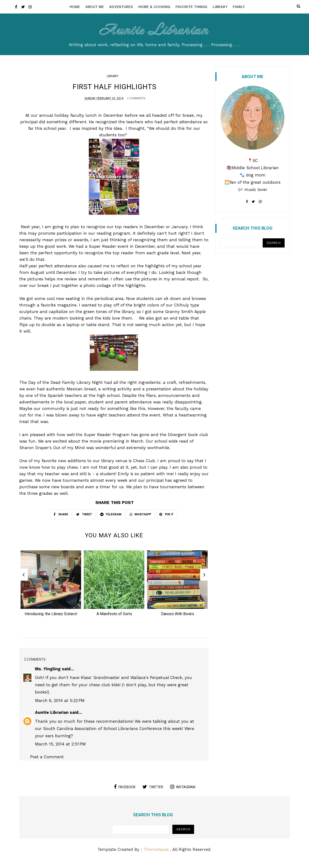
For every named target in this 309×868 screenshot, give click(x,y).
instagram (183, 789)
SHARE (61, 515)
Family (239, 7)
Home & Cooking (154, 7)
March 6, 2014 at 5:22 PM (60, 703)
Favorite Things (191, 7)
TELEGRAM (111, 515)
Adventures (121, 7)
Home (75, 7)
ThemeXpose (156, 852)
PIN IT (166, 515)
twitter (153, 789)
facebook (125, 789)
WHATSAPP (140, 515)
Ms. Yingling (48, 672)
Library (220, 7)
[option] (51, 587)
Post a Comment (47, 760)
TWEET (84, 515)
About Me (95, 7)
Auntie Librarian (154, 29)
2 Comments (136, 99)
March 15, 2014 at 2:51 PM (60, 747)
